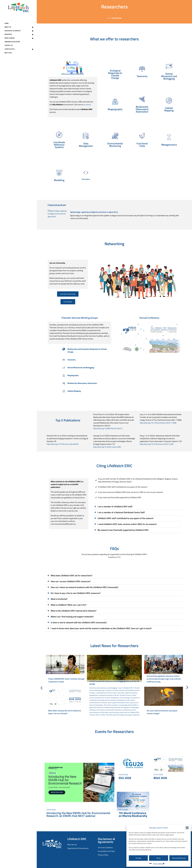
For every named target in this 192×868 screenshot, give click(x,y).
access (86, 105)
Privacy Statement (159, 864)
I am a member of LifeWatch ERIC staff (115, 507)
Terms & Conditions (105, 848)
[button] (187, 828)
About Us (20, 27)
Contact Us (9, 45)
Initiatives (20, 34)
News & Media (20, 38)
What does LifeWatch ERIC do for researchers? (72, 576)
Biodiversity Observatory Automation (82, 383)
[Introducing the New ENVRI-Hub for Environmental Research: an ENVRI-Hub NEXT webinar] (79, 782)
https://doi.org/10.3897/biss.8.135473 (108, 428)
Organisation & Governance (78, 848)
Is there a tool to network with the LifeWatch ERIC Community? (79, 622)
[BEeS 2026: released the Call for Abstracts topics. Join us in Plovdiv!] (65, 701)
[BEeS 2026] (168, 763)
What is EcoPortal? (59, 599)
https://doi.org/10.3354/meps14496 (107, 447)
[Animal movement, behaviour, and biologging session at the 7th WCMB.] (114, 685)
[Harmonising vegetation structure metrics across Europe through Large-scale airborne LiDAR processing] (164, 670)
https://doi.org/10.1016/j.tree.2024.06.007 (63, 444)
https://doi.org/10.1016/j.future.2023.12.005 (157, 444)
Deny (159, 858)
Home (7, 23)
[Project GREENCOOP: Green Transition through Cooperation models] (65, 670)
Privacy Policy (103, 855)
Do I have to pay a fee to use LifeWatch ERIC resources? (76, 593)
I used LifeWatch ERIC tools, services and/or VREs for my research (127, 524)
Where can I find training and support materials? (72, 617)
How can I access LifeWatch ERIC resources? (71, 581)
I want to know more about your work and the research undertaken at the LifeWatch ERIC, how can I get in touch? (101, 628)
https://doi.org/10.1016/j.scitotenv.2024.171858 (158, 423)
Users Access (20, 49)
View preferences (179, 858)
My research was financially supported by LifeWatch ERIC (123, 530)
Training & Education (12, 42)
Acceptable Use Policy (106, 851)
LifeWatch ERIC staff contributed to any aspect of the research (126, 518)
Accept (138, 858)
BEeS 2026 (8, 53)
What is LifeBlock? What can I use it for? (69, 605)
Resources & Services (20, 31)
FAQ (119, 557)
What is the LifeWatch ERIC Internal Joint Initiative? (74, 611)
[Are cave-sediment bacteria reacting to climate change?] (164, 701)
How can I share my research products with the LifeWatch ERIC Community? (85, 587)
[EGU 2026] (133, 763)
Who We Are (72, 845)
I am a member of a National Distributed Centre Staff (121, 512)
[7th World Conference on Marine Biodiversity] (133, 801)
